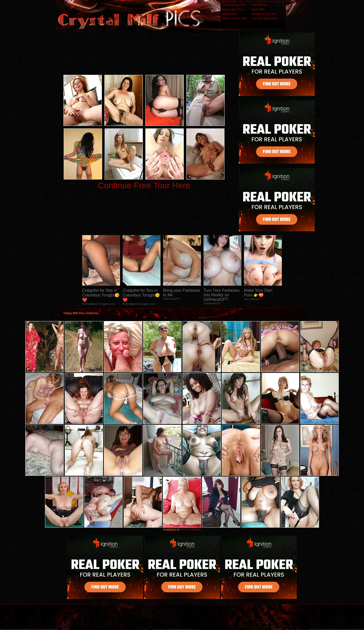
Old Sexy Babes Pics (265, 18)
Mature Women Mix (234, 18)
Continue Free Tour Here (144, 185)
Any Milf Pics (259, 5)
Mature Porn (230, 14)
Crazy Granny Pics (234, 5)
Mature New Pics (233, 9)
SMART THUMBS (191, 530)
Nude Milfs (258, 9)
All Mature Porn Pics (264, 14)
